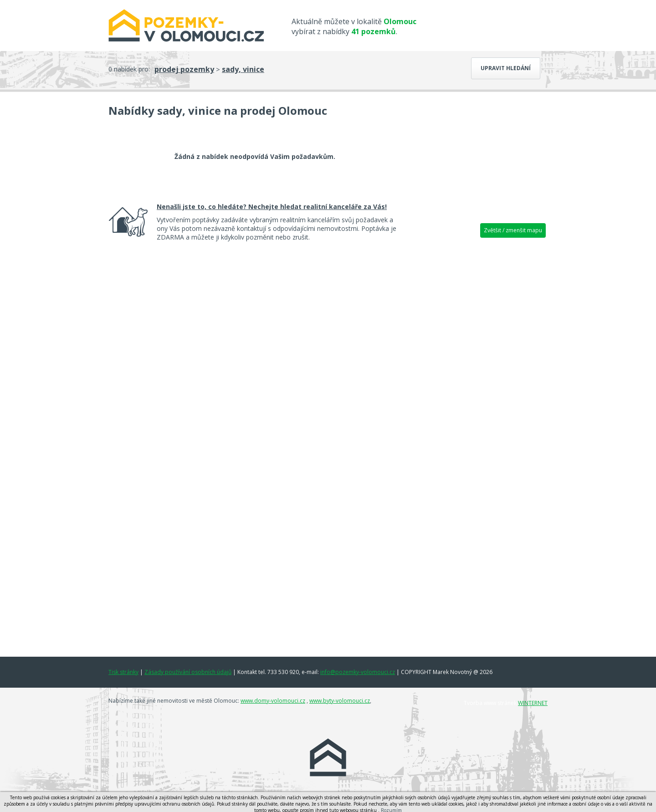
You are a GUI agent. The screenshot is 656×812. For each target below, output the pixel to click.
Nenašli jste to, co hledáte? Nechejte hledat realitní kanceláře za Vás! (272, 207)
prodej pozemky (184, 69)
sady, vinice (243, 69)
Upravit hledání (506, 68)
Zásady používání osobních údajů (188, 672)
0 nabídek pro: (129, 69)
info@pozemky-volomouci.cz (358, 672)
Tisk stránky (123, 672)
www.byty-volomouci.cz (340, 701)
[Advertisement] (478, 385)
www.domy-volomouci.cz (273, 701)
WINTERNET (533, 703)
